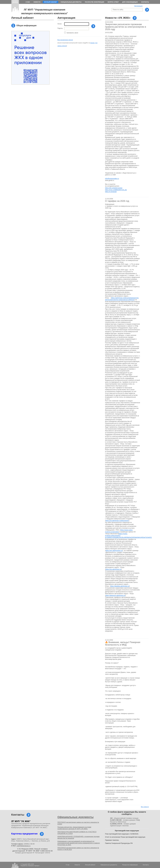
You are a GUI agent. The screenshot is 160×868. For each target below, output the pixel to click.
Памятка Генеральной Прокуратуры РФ (119, 843)
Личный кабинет (50, 2)
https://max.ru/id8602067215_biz (116, 190)
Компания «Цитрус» (34, 866)
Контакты (145, 2)
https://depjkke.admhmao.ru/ (120, 586)
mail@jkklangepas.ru (23, 846)
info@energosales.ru (112, 179)
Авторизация (138, 6)
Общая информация (26, 26)
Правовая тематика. (112, 840)
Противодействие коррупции (127, 831)
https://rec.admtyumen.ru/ (114, 551)
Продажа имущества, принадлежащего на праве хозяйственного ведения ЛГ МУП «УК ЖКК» (74, 828)
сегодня (15, 1)
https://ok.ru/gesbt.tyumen (114, 188)
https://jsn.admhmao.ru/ (113, 569)
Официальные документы (71, 2)
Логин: (60, 24)
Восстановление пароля (65, 40)
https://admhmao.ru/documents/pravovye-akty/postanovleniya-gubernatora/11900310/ (122, 299)
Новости (37, 2)
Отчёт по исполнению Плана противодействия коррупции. (125, 837)
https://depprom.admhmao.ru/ (115, 595)
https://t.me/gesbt (111, 192)
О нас (28, 2)
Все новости (145, 807)
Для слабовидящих (130, 2)
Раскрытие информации (94, 2)
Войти (93, 26)
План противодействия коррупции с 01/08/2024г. (122, 834)
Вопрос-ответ (113, 2)
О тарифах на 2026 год (117, 201)
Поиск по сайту (118, 10)
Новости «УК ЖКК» (118, 18)
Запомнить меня (72, 33)
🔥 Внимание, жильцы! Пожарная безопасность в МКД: (123, 644)
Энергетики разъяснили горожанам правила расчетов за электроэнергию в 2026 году (126, 27)
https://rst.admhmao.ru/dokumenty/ (117, 521)
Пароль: (60, 28)
